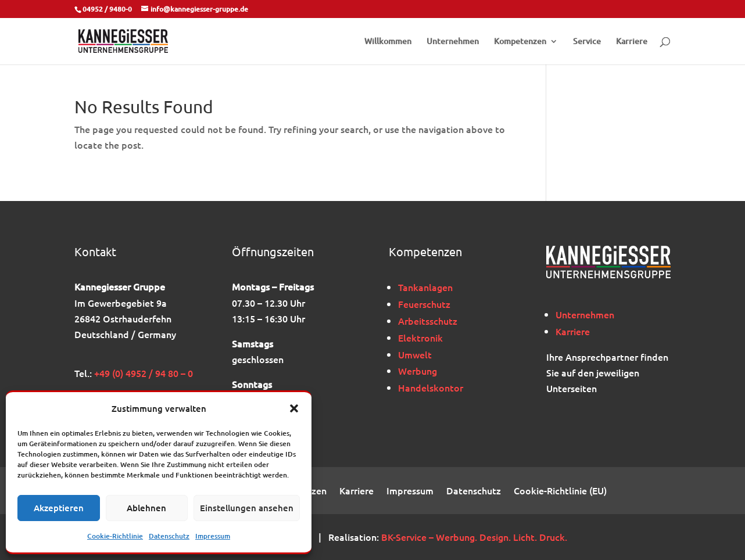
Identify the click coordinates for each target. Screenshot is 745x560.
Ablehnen (146, 508)
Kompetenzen (520, 42)
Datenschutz (169, 536)
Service (587, 42)
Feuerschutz (424, 304)
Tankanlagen (425, 287)
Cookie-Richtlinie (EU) (560, 491)
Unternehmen (453, 42)
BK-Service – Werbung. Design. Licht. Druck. (474, 537)
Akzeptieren (59, 508)
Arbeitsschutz (428, 321)
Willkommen (388, 42)
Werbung (418, 371)
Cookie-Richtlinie (115, 536)
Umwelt (415, 354)
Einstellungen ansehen (247, 508)
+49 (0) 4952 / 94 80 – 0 (144, 373)
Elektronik (420, 338)
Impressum (213, 536)
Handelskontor (431, 387)
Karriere (632, 42)
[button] (294, 408)
